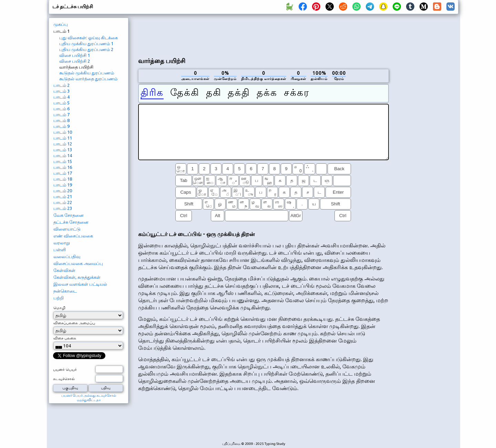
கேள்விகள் (64, 270)
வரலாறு (62, 243)
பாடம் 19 (63, 185)
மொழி (59, 308)
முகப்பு (61, 24)
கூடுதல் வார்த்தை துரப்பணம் (88, 79)
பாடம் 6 (61, 109)
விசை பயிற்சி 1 (75, 55)
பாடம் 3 (61, 91)
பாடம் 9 (61, 126)
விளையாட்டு (67, 229)
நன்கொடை (65, 291)
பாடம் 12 (63, 144)
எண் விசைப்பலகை (73, 236)
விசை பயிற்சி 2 (75, 61)
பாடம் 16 (63, 167)
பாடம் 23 (63, 208)
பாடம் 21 (63, 196)
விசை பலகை (65, 338)
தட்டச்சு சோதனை (71, 222)
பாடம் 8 (61, 120)
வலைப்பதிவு (67, 256)
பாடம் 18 (63, 179)
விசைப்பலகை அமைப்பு (78, 263)
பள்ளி (60, 250)
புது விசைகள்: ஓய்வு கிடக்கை (89, 38)
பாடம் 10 (63, 132)
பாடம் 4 (61, 97)
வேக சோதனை (69, 215)
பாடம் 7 (61, 114)
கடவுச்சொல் (64, 379)
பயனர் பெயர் (65, 369)
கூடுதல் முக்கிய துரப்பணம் (87, 73)
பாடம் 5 (61, 103)
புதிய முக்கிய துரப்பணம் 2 (86, 49)
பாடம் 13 (63, 150)
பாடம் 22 (63, 202)
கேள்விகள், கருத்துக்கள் (77, 277)
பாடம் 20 (63, 191)
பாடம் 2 (61, 85)
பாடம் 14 (63, 155)
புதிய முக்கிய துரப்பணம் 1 (86, 43)
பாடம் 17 (63, 173)
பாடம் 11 (63, 138)
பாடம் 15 (63, 161)
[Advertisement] (263, 35)
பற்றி (59, 298)
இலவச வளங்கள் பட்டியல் (80, 284)
